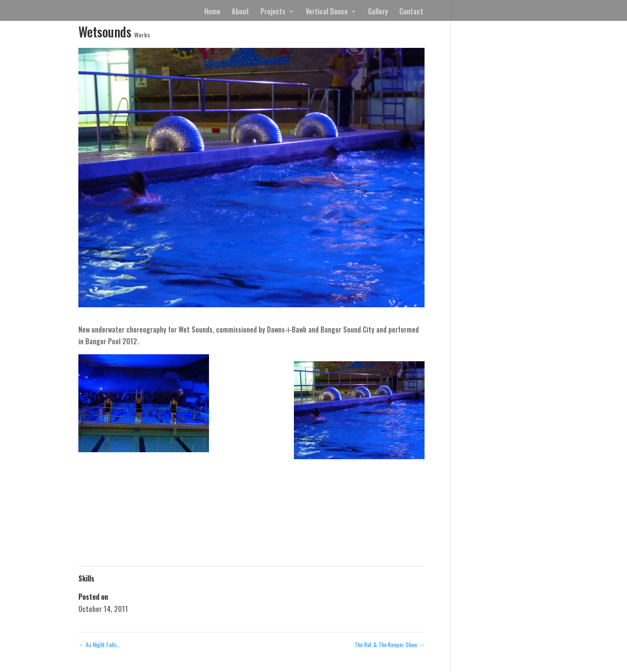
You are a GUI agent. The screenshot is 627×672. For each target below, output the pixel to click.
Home (212, 12)
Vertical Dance (327, 12)
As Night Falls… (99, 644)
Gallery (378, 12)
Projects (273, 12)
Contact (411, 12)
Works (142, 35)
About (240, 12)
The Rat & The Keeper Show (389, 644)
